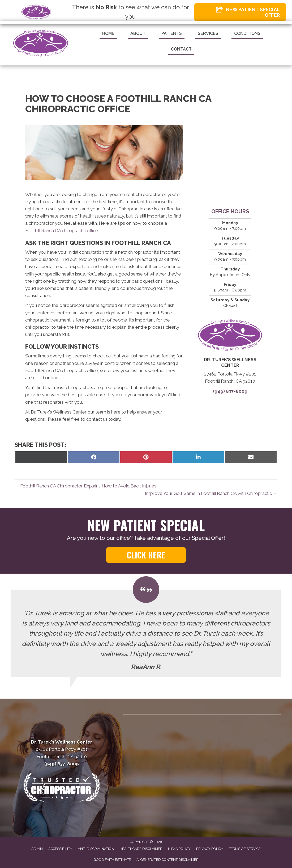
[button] (146, 555)
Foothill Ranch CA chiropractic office (62, 231)
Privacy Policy (210, 849)
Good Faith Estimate (112, 860)
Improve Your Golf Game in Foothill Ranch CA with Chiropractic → (211, 493)
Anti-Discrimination (96, 849)
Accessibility (60, 849)
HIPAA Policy (179, 849)
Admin (37, 849)
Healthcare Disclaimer (141, 849)
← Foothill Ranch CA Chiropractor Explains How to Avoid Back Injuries (85, 486)
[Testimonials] (146, 633)
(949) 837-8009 (230, 391)
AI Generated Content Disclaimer (168, 860)
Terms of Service (245, 849)
